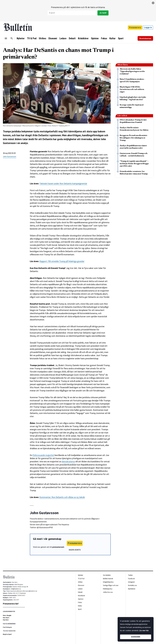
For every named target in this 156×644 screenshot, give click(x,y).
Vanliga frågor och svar (111, 585)
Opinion (95, 38)
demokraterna (68, 461)
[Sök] (12, 38)
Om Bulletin (107, 575)
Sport (121, 38)
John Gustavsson (10, 157)
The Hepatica (63, 524)
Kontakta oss (132, 585)
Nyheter (21, 38)
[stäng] (153, 3)
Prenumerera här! (11, 604)
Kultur (112, 38)
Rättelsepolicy (108, 589)
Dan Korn (6, 620)
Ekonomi (53, 38)
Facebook (131, 579)
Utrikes (42, 38)
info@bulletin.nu (16, 589)
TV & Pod (32, 38)
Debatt (72, 38)
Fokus (104, 38)
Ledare (63, 38)
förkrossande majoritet (43, 455)
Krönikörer (83, 38)
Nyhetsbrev (132, 589)
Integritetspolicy (108, 582)
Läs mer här (144, 630)
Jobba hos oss (108, 592)
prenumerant (58, 547)
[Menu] (6, 38)
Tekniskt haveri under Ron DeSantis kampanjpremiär (63, 184)
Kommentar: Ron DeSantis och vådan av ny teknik (62, 497)
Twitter (130, 575)
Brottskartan (145, 38)
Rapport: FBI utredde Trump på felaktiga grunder (62, 261)
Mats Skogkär (7, 615)
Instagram (131, 582)
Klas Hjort (6, 618)
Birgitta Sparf (7, 634)
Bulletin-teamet (108, 579)
